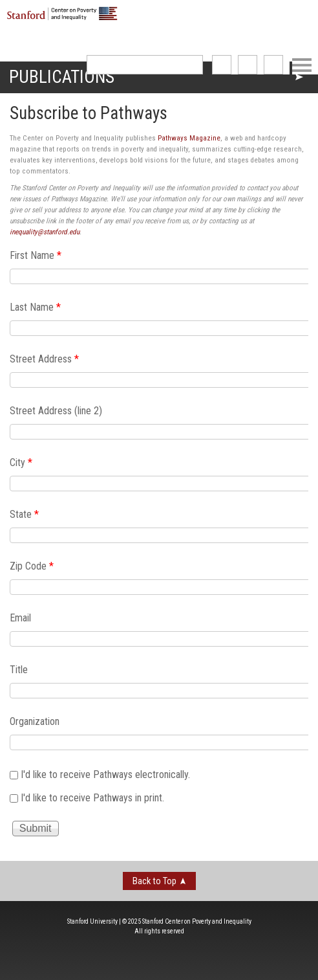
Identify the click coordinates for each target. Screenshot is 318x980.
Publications (62, 77)
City (21, 462)
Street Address (44, 359)
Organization (35, 721)
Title (19, 670)
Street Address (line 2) (56, 411)
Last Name (35, 307)
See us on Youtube (273, 65)
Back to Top (154, 881)
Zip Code (32, 566)
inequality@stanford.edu (45, 232)
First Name (36, 255)
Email (20, 618)
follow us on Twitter (248, 65)
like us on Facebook (222, 65)
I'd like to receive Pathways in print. (92, 797)
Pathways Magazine (189, 138)
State (24, 514)
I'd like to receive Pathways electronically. (105, 774)
